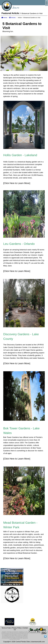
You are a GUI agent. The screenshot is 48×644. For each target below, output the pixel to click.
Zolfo (16, 8)
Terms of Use (6, 628)
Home (4, 18)
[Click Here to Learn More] (17, 183)
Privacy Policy (17, 628)
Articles (12, 18)
